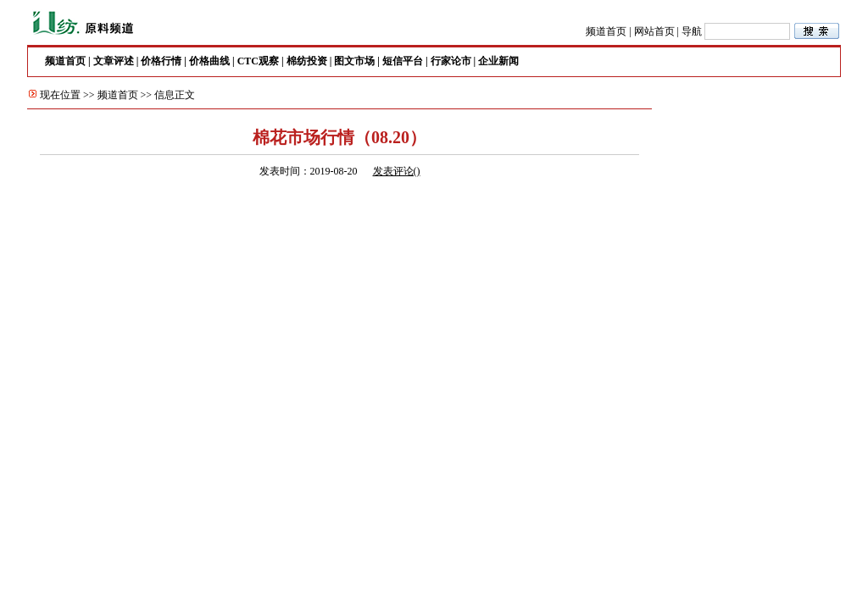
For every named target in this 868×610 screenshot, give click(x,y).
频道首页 (606, 31)
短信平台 (403, 61)
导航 (692, 31)
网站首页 (654, 31)
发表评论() (397, 171)
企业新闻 (498, 61)
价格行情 (161, 61)
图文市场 (354, 61)
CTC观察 (258, 61)
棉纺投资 (307, 61)
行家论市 (451, 61)
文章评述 (114, 61)
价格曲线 (209, 61)
